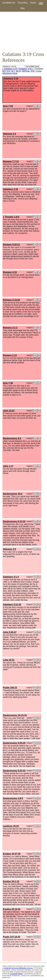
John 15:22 (9, 411)
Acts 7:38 (8, 383)
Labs (41, 3)
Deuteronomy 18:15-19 (15, 715)
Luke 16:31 (9, 660)
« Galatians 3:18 (10, 69)
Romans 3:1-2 (10, 328)
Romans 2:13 (10, 355)
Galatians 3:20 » (26, 69)
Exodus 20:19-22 (12, 909)
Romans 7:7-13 (11, 161)
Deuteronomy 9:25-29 (14, 743)
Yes (35, 106)
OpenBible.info (9, 3)
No (39, 106)
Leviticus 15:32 (11, 826)
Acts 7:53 (8, 106)
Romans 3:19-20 (11, 300)
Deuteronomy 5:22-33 (14, 771)
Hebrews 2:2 (10, 134)
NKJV (18, 71)
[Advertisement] (23, 31)
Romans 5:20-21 (11, 245)
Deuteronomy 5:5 (12, 438)
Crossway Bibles (16, 974)
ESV (33, 71)
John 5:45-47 (10, 632)
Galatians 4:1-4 (11, 577)
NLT (13, 71)
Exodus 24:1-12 (11, 881)
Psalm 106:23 (10, 688)
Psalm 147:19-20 (12, 937)
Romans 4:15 (10, 272)
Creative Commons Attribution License (18, 968)
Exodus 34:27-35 (12, 854)
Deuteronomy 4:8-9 (13, 798)
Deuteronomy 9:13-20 (14, 521)
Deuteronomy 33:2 (13, 494)
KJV (8, 71)
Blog (22, 8)
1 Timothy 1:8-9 (11, 217)
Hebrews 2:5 (10, 549)
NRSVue (26, 71)
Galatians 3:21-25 (12, 605)
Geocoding (22, 3)
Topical (33, 3)
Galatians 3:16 (10, 189)
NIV (4, 71)
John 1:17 (8, 466)
